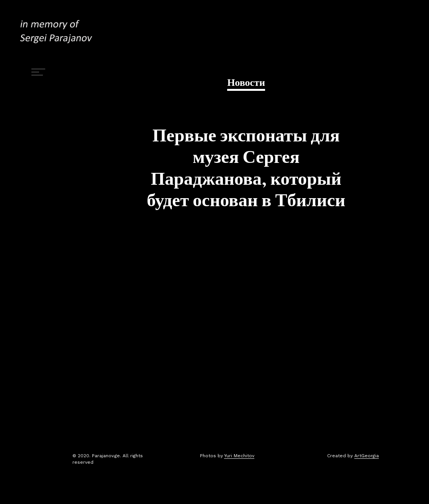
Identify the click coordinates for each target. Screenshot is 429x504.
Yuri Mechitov (239, 456)
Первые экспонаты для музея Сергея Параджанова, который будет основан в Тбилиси (246, 168)
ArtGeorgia (367, 456)
